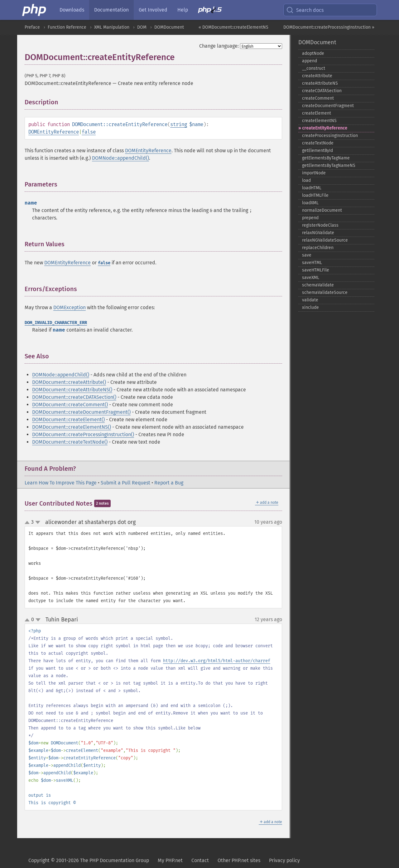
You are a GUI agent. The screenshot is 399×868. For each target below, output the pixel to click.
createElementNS (319, 121)
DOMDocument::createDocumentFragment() (81, 412)
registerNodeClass (320, 225)
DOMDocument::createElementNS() (72, 427)
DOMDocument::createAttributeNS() (72, 390)
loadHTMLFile (315, 195)
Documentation (111, 10)
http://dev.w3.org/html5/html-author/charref (217, 661)
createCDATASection (322, 91)
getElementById (317, 151)
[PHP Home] (35, 10)
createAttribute (317, 76)
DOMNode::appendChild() (120, 158)
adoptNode (313, 53)
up (28, 523)
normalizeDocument (322, 210)
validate (310, 300)
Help (183, 10)
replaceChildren (318, 248)
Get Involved (153, 10)
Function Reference (67, 27)
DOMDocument (169, 27)
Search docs (305, 10)
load (306, 180)
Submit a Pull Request (125, 483)
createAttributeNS (320, 83)
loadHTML (312, 188)
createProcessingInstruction (330, 136)
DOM (142, 27)
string (179, 124)
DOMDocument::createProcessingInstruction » (329, 27)
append (310, 61)
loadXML (310, 203)
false (89, 132)
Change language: (219, 46)
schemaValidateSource (325, 292)
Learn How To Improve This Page (61, 483)
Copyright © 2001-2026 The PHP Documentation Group (89, 860)
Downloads (72, 10)
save (307, 255)
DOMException (70, 307)
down (38, 522)
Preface (32, 27)
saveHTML (312, 263)
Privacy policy (284, 860)
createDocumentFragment (328, 106)
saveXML (311, 278)
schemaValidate (318, 285)
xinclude (310, 307)
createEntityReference (325, 128)
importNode (314, 173)
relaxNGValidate (318, 233)
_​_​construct (314, 68)
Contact (200, 860)
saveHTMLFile (316, 270)
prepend (310, 218)
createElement (317, 113)
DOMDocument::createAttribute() (69, 382)
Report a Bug (169, 483)
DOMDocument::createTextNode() (70, 442)
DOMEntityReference (54, 132)
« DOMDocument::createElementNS (233, 27)
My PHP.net (170, 860)
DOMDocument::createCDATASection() (74, 397)
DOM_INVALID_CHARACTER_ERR (56, 323)
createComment (318, 98)
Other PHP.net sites (239, 860)
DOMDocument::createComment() (70, 405)
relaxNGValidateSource (325, 240)
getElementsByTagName (326, 158)
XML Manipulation (112, 27)
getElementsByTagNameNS (329, 165)
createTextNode (318, 143)
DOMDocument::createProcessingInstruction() (83, 434)
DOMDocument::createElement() (68, 420)
